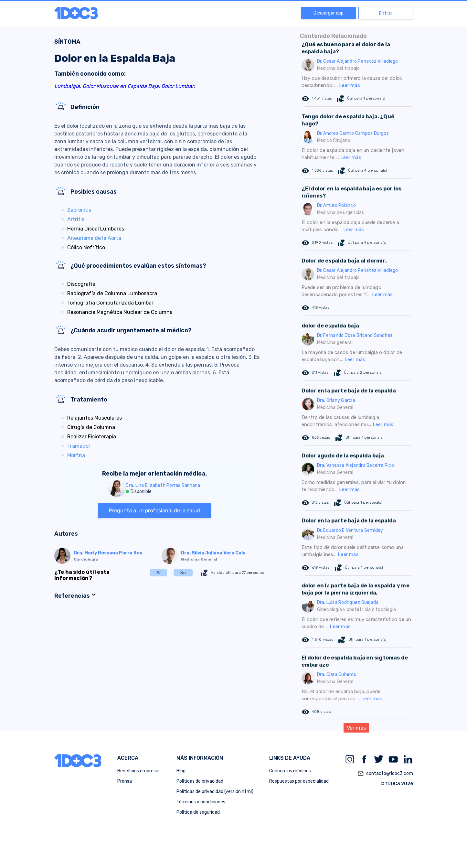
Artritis (76, 219)
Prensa (125, 781)
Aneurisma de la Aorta (94, 238)
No (183, 573)
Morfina (76, 455)
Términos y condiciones (201, 802)
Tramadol (79, 446)
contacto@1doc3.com (385, 774)
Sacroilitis (79, 210)
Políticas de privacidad (200, 781)
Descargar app (329, 13)
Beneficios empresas (139, 771)
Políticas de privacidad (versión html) (215, 792)
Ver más (356, 728)
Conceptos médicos (290, 771)
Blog (181, 771)
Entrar (386, 13)
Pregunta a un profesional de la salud (154, 511)
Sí (158, 573)
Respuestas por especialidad (299, 781)
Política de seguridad (198, 812)
